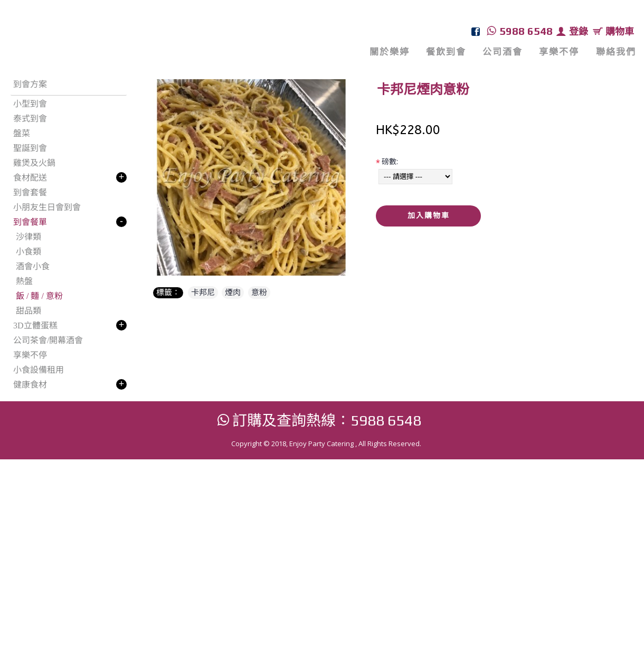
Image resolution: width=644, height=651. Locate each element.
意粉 (259, 293)
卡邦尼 (203, 293)
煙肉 (233, 293)
